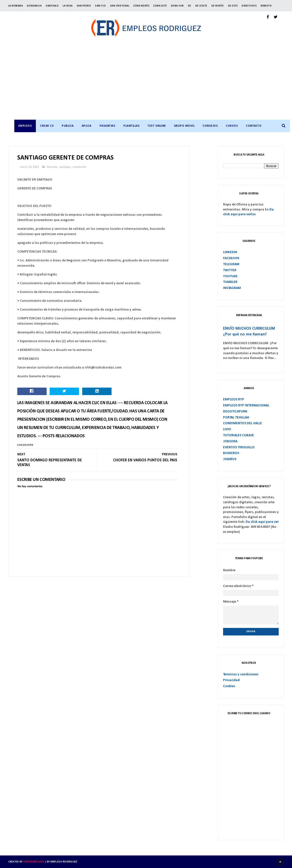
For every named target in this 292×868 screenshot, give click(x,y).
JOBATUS (230, 459)
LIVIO (227, 429)
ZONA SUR (177, 6)
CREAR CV (47, 126)
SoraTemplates (34, 862)
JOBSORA (230, 441)
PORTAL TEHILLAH (236, 417)
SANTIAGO (52, 6)
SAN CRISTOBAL (120, 6)
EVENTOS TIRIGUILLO (239, 447)
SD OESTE (201, 6)
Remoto (266, 6)
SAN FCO (101, 6)
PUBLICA (68, 126)
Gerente (52, 167)
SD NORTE (218, 6)
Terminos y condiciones (241, 674)
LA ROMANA (16, 6)
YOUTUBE (230, 276)
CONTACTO (254, 126)
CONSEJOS (210, 126)
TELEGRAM (231, 264)
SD (189, 6)
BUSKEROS (231, 453)
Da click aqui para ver (262, 522)
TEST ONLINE (157, 126)
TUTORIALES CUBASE (238, 435)
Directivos (249, 6)
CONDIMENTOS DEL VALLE (242, 423)
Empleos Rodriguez (64, 862)
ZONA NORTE (141, 6)
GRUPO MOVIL (184, 126)
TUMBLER (230, 282)
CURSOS (232, 126)
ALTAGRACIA (34, 6)
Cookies (229, 686)
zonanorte (79, 167)
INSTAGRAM (232, 288)
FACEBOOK (231, 258)
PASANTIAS (107, 126)
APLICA (86, 126)
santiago (65, 167)
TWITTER (230, 270)
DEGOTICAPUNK (235, 411)
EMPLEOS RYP (234, 400)
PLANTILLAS (131, 126)
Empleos (25, 126)
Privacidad (231, 680)
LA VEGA (68, 6)
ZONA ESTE (160, 6)
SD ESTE (233, 6)
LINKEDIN (230, 252)
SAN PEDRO (84, 6)
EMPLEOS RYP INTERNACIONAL (246, 406)
